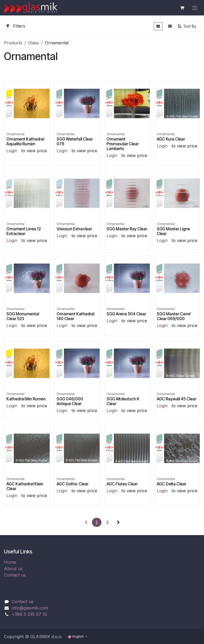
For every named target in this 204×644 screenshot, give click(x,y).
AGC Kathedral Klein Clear (25, 486)
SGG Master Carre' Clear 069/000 (174, 316)
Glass (34, 43)
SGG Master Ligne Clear (173, 231)
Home (10, 562)
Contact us (15, 575)
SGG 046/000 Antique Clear (70, 401)
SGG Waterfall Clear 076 (75, 141)
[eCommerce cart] (182, 8)
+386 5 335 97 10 (29, 614)
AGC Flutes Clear (122, 484)
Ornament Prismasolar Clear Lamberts (123, 144)
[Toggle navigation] (195, 8)
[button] (188, 26)
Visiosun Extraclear (74, 229)
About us (13, 569)
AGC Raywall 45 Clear (177, 399)
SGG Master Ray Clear (127, 229)
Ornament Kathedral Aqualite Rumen (25, 141)
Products (13, 43)
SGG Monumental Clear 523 (23, 316)
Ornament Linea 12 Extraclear (24, 231)
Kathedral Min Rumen (26, 399)
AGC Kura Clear (171, 139)
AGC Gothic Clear (73, 484)
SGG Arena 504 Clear (126, 314)
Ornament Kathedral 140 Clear (75, 316)
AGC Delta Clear (171, 484)
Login (12, 151)
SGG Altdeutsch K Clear (123, 401)
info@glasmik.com (30, 608)
